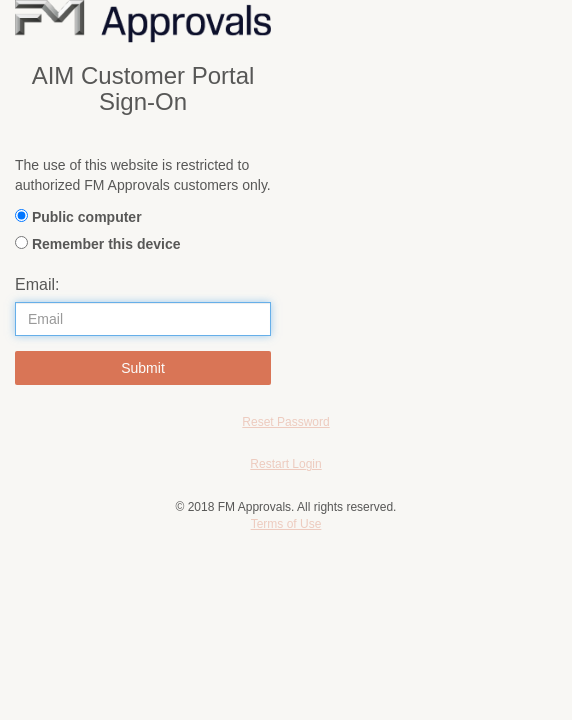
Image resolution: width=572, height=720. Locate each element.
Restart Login (285, 464)
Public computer (87, 217)
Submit (143, 368)
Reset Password (285, 422)
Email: (37, 284)
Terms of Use (286, 524)
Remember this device (106, 244)
